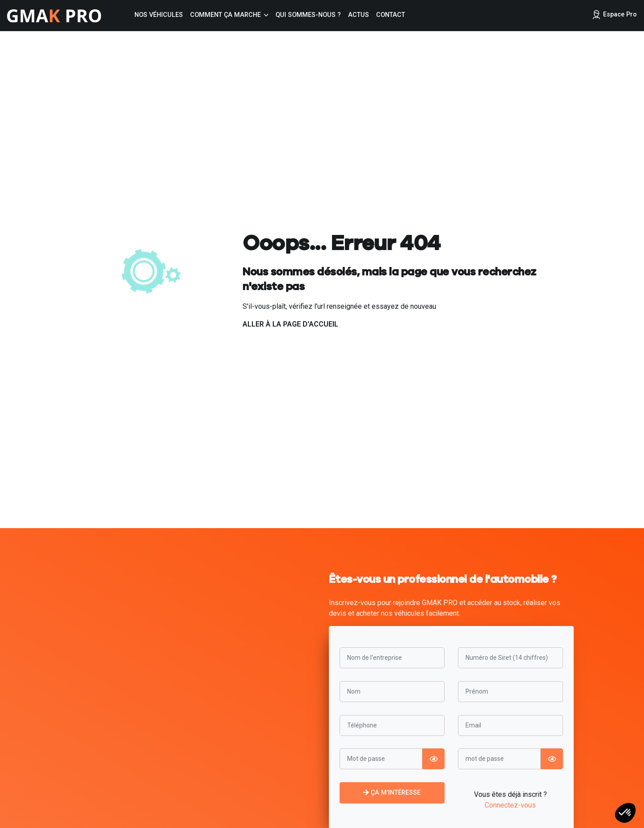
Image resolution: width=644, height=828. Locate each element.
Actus (358, 15)
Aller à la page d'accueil (290, 324)
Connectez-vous (510, 805)
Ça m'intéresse (392, 793)
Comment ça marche (225, 15)
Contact (391, 15)
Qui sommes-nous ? (308, 15)
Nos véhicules (159, 15)
